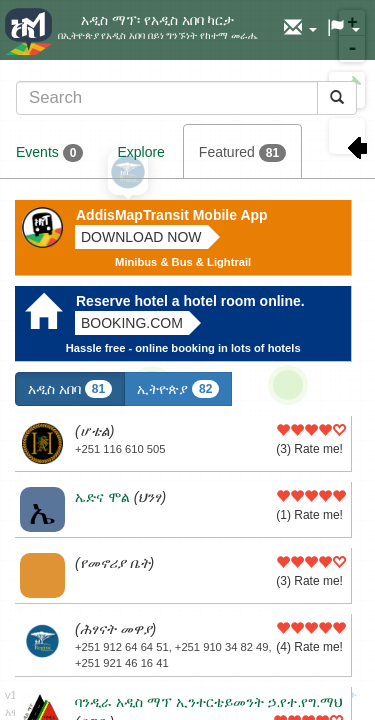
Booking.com (132, 323)
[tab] (186, 97)
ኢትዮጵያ (178, 389)
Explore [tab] (140, 152)
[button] (300, 28)
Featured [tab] (242, 153)
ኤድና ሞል (102, 497)
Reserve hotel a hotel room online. (190, 301)
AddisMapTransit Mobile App (172, 215)
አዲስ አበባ (70, 389)
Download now (141, 237)
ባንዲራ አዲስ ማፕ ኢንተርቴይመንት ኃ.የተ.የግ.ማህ (208, 702)
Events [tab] (49, 153)
